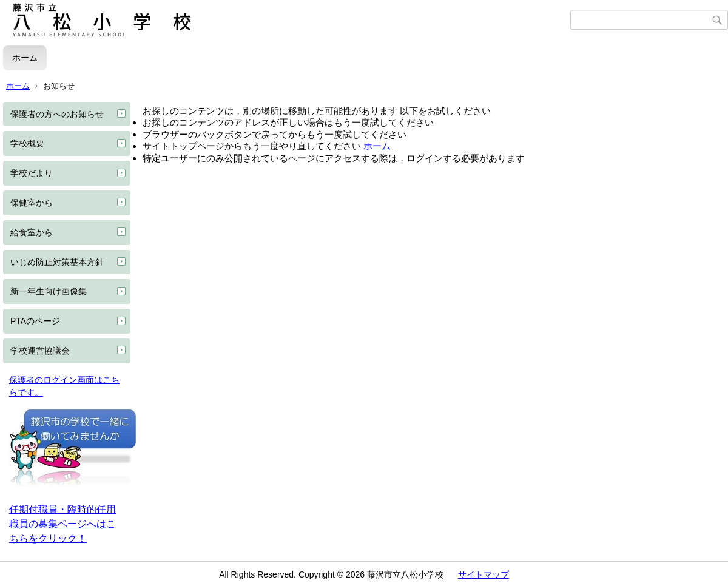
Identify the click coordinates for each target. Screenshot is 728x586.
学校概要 (27, 143)
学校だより (32, 173)
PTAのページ (35, 321)
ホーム (25, 58)
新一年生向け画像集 (49, 291)
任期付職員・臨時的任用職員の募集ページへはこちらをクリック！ (62, 524)
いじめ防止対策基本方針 (57, 262)
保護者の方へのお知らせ (57, 114)
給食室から (32, 232)
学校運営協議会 (40, 351)
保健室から (32, 203)
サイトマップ (484, 574)
